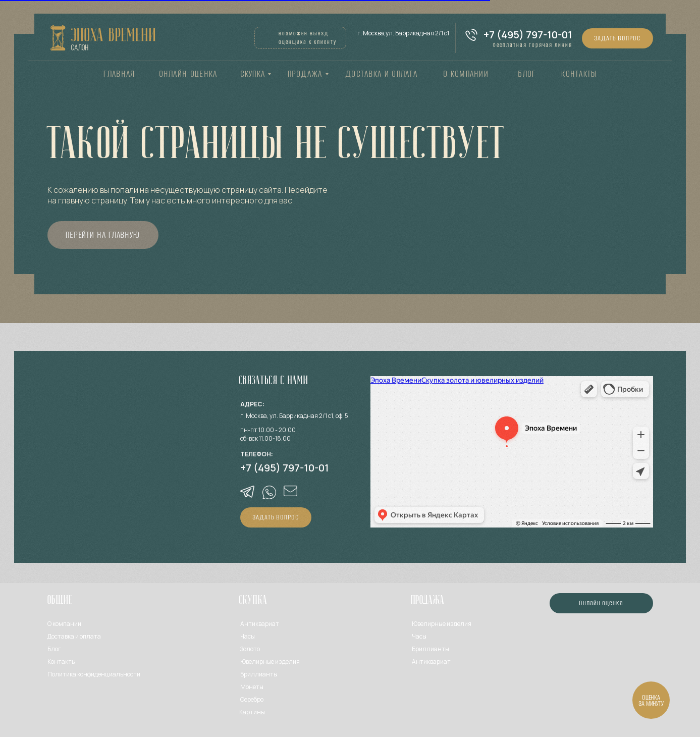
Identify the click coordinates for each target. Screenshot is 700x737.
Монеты (252, 687)
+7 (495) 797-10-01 (528, 35)
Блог (54, 649)
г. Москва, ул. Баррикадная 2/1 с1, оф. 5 (294, 416)
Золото (250, 649)
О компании (64, 624)
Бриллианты (259, 674)
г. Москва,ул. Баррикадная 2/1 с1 (403, 33)
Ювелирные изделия (442, 624)
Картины (252, 712)
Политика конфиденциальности (94, 674)
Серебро (252, 699)
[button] (617, 38)
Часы (248, 636)
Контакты (62, 662)
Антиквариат (260, 624)
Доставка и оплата (74, 636)
